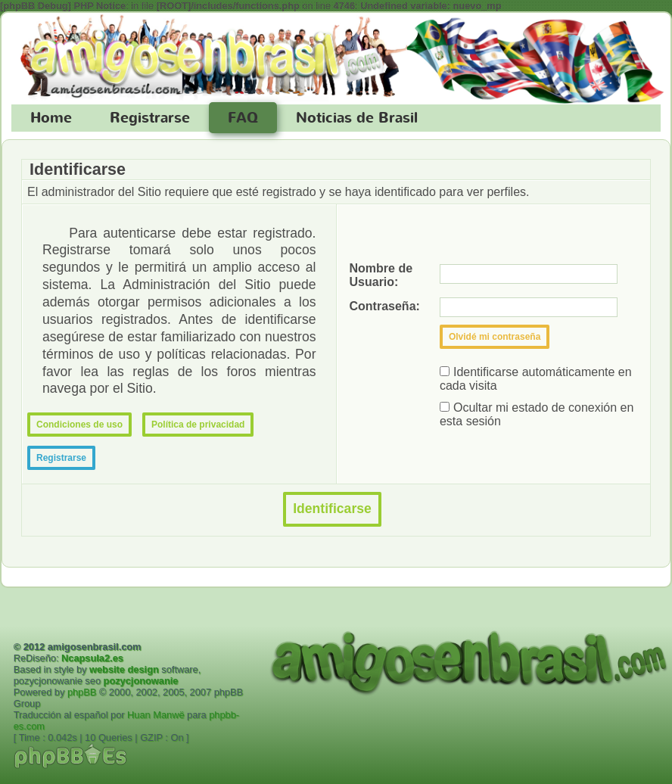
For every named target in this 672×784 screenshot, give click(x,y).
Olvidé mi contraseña (495, 337)
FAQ (243, 118)
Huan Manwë (156, 715)
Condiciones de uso (79, 425)
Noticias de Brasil (357, 118)
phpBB (82, 692)
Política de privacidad (198, 425)
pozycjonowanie (141, 681)
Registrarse (150, 118)
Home (51, 118)
